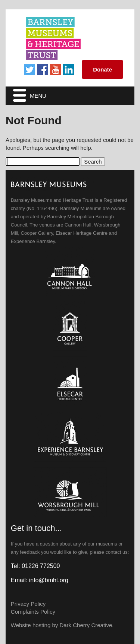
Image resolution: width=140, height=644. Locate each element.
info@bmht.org (49, 580)
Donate (102, 69)
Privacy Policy (28, 604)
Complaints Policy (33, 612)
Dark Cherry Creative (86, 625)
